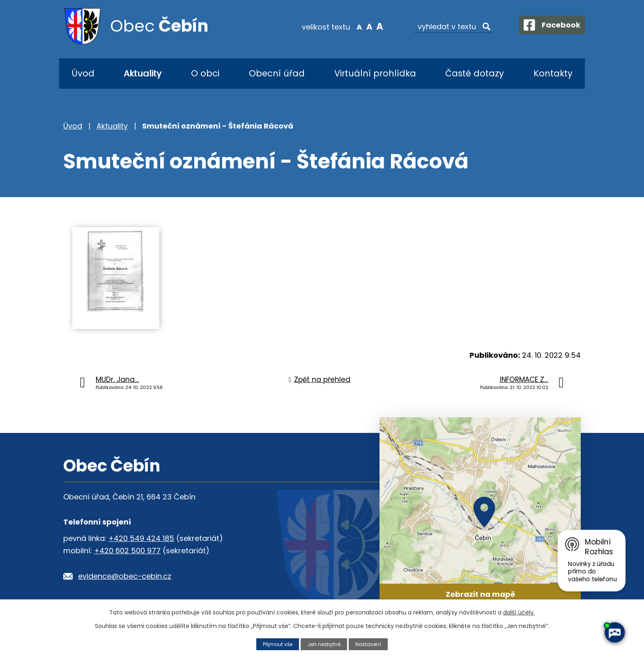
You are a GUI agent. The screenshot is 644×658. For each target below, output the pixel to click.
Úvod (83, 73)
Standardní (363, 26)
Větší (374, 26)
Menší (353, 26)
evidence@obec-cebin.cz (125, 576)
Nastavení (371, 644)
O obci (205, 73)
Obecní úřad (277, 73)
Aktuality (143, 73)
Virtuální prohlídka (375, 73)
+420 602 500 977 (127, 551)
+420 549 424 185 (141, 538)
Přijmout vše (276, 644)
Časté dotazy (475, 73)
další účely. (519, 612)
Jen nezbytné (325, 644)
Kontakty (553, 73)
